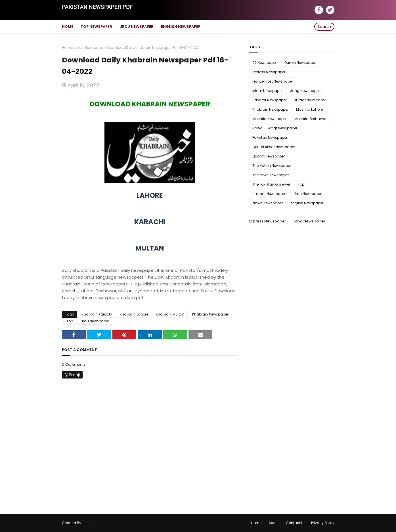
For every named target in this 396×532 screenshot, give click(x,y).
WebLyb (89, 523)
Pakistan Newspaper (270, 137)
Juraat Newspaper (310, 100)
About (274, 523)
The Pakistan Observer (271, 184)
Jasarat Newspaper (269, 100)
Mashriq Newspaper (270, 119)
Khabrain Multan (170, 314)
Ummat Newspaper (269, 194)
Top (70, 321)
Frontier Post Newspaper (273, 81)
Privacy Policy (323, 523)
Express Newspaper (269, 72)
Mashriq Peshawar (310, 119)
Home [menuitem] (68, 27)
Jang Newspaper (305, 91)
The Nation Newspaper (272, 166)
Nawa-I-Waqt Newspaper (275, 128)
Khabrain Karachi (97, 314)
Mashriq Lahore (309, 109)
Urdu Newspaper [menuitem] (137, 27)
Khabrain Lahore (134, 314)
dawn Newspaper (268, 203)
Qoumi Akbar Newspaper (274, 147)
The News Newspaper (271, 175)
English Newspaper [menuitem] (181, 27)
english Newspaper (307, 203)
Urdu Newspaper (90, 48)
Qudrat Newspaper (269, 156)
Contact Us (296, 523)
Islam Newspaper (267, 91)
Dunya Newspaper (300, 63)
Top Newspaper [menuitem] (96, 27)
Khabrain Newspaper (210, 314)
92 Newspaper (265, 63)
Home (67, 48)
